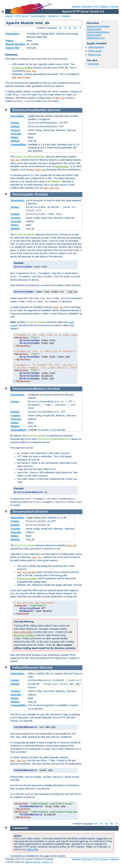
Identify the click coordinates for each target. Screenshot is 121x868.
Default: (15, 126)
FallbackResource (96, 38)
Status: (10, 41)
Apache (9, 16)
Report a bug (95, 55)
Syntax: (15, 123)
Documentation (38, 16)
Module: (16, 141)
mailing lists (32, 849)
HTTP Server (22, 16)
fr (65, 28)
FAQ (96, 6)
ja (70, 28)
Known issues (95, 51)
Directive (54, 110)
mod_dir (31, 71)
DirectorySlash (94, 35)
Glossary (104, 6)
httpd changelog (96, 47)
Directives (87, 6)
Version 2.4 (54, 16)
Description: (13, 34)
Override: (16, 134)
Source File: (13, 48)
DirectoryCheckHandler (98, 26)
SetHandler (62, 167)
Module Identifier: (16, 44)
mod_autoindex (21, 77)
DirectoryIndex (22, 68)
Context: (16, 130)
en (60, 28)
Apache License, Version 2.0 (39, 862)
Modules (76, 6)
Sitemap (115, 6)
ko (75, 28)
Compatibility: (19, 145)
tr (81, 28)
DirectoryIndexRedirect (98, 32)
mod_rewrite (37, 170)
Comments (94, 64)
